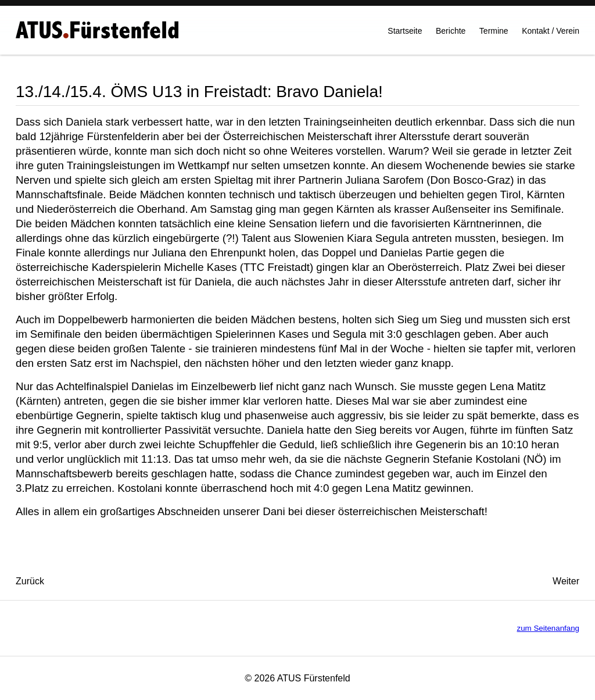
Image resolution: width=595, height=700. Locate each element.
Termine (494, 35)
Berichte (451, 35)
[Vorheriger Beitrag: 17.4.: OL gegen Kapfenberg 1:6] (30, 581)
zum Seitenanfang (548, 628)
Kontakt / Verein (551, 35)
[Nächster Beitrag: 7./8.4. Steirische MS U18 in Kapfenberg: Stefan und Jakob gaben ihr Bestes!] (566, 581)
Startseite (405, 35)
